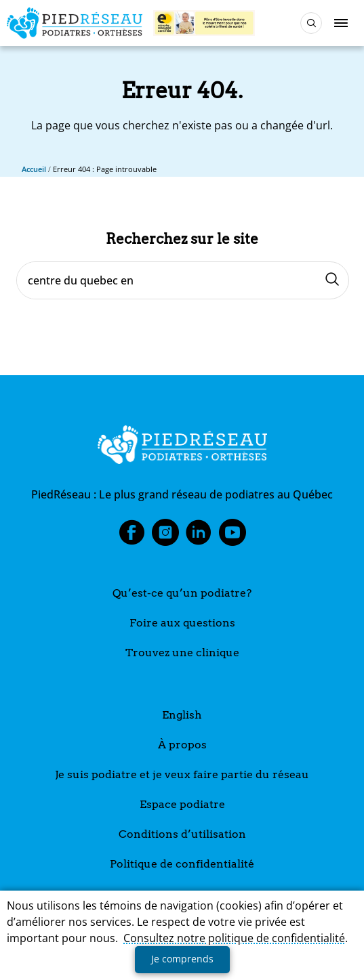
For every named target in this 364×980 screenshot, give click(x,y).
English (182, 715)
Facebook (132, 536)
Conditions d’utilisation (182, 834)
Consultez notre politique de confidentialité (234, 938)
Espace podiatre (182, 804)
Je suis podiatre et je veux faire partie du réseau (182, 774)
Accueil (34, 169)
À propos (182, 745)
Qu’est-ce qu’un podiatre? (182, 593)
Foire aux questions (182, 623)
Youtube (232, 536)
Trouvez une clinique (182, 653)
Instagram (165, 536)
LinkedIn (199, 536)
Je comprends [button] (182, 959)
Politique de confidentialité (182, 864)
